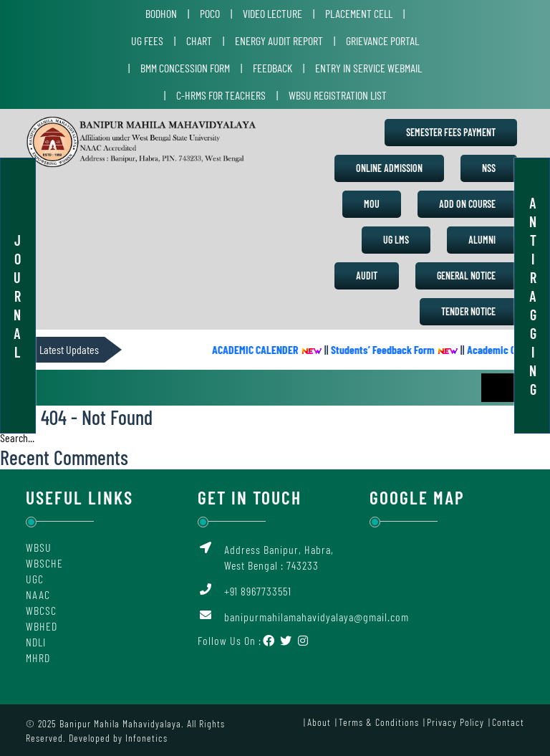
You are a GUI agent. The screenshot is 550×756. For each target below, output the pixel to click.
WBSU (39, 547)
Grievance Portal (382, 40)
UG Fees (147, 40)
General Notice (466, 276)
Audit (367, 276)
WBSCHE (44, 563)
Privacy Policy (455, 722)
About (319, 722)
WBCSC (41, 610)
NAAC (38, 594)
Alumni (482, 240)
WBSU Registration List (338, 95)
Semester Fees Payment (451, 132)
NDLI (36, 642)
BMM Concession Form (185, 68)
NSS (489, 168)
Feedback (272, 68)
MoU (372, 204)
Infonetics (146, 738)
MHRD (38, 657)
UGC (35, 579)
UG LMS (396, 240)
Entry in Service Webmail (368, 68)
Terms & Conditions (379, 722)
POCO (210, 13)
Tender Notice (468, 311)
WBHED (42, 626)
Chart (199, 40)
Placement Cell (359, 13)
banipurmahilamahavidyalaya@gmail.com (317, 617)
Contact (508, 722)
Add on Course (467, 204)
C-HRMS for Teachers (221, 95)
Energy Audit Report (279, 40)
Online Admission (389, 168)
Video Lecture (272, 13)
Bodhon (161, 13)
